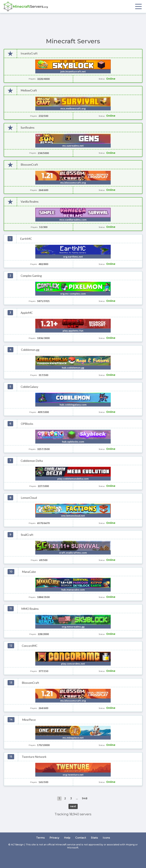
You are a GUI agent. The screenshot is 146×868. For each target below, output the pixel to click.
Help (67, 838)
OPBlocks (27, 424)
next (73, 806)
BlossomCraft (29, 165)
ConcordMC (30, 646)
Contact (81, 838)
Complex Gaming (31, 276)
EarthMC (26, 239)
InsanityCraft (29, 53)
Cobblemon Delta (32, 461)
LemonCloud (29, 498)
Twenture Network (34, 757)
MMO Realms (30, 609)
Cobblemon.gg (30, 350)
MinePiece (29, 720)
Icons (106, 838)
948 (85, 798)
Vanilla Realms (30, 202)
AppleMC (27, 313)
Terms (40, 838)
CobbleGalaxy (29, 387)
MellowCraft (29, 90)
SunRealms (28, 128)
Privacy (54, 838)
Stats (94, 838)
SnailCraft (27, 535)
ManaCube (29, 572)
